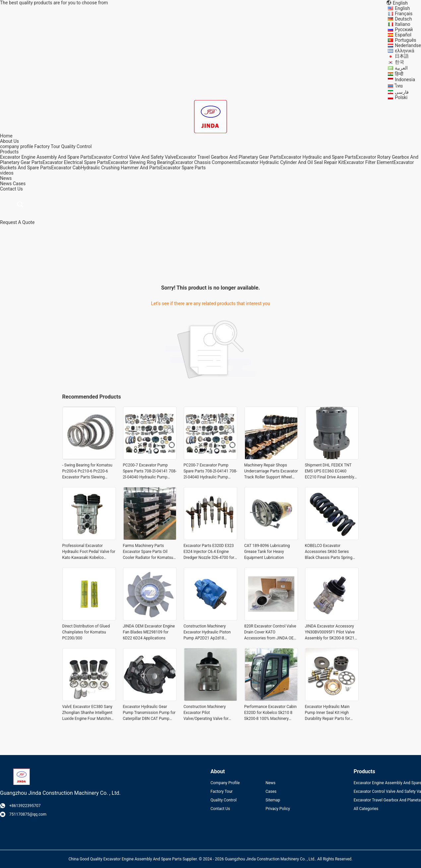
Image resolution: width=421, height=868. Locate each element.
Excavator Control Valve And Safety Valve (134, 157)
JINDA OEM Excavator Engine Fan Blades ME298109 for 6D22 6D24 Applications (149, 632)
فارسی (402, 92)
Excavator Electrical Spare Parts (75, 162)
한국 (399, 62)
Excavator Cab (66, 168)
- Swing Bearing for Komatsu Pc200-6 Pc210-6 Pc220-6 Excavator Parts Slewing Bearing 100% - (87, 471)
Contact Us (220, 809)
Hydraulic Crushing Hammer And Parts (120, 168)
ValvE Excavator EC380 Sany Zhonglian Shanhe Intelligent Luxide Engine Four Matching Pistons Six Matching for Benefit (88, 713)
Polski (401, 97)
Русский (404, 29)
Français (404, 14)
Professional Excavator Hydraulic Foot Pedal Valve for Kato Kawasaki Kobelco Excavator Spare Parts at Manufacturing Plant (89, 552)
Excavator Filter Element (369, 162)
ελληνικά (404, 51)
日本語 (402, 56)
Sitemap (273, 800)
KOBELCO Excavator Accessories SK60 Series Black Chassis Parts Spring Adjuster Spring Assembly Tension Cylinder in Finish (329, 552)
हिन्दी (399, 74)
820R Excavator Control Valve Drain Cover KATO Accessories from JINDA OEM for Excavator (271, 632)
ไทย (399, 86)
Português (405, 40)
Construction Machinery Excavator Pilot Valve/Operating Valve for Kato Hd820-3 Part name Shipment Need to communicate (206, 713)
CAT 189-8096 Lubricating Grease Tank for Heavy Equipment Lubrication (267, 552)
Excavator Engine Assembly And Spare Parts (46, 157)
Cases (19, 184)
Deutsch (403, 19)
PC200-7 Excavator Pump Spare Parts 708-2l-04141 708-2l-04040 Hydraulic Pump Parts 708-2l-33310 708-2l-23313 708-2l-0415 (150, 471)
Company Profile (225, 783)
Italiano (402, 24)
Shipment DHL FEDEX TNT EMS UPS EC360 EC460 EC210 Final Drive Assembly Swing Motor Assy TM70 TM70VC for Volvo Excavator (330, 471)
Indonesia (405, 80)
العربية (401, 68)
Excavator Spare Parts (183, 168)
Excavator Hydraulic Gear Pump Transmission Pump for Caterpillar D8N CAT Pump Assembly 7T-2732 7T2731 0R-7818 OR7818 (149, 713)
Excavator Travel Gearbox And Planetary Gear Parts (229, 157)
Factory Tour (47, 146)
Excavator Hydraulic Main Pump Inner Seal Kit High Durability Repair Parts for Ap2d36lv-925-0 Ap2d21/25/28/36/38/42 (328, 713)
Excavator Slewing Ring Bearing (140, 162)
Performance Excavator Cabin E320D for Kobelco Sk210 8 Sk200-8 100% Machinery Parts (271, 713)
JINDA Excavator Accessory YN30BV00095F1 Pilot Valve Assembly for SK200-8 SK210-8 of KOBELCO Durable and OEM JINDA (331, 632)
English (402, 8)
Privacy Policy (278, 809)
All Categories (366, 809)
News (6, 184)
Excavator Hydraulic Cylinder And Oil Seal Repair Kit (291, 162)
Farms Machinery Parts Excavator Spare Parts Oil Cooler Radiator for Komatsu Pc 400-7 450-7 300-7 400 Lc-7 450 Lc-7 (149, 552)
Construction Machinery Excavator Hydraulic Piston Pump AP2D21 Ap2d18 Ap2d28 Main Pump (207, 632)
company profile (17, 146)
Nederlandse (408, 45)
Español (403, 35)
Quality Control (77, 146)
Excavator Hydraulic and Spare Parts (319, 157)
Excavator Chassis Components (205, 162)
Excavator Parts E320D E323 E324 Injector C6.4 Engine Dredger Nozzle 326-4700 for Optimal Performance (209, 552)
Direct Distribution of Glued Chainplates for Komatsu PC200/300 (86, 632)
